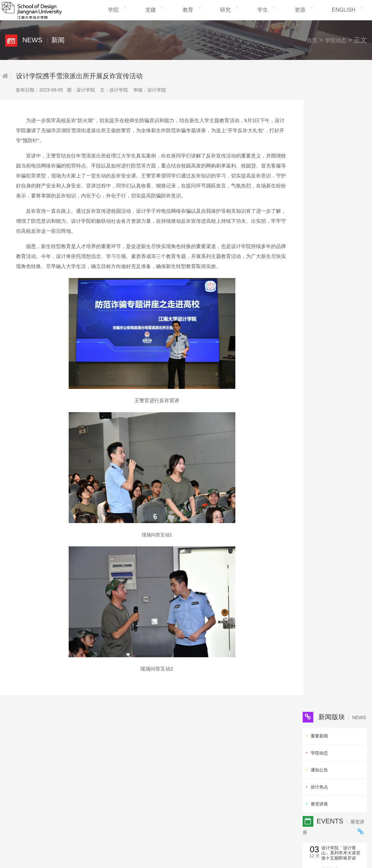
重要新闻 (319, 94)
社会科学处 (155, 753)
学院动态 (335, 40)
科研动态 (86, 753)
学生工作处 (155, 741)
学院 (113, 10)
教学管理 (86, 741)
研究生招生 (88, 747)
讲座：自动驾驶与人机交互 (341, 263)
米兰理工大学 (205, 735)
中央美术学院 (205, 759)
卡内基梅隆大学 (207, 741)
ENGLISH (344, 10)
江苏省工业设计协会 (259, 741)
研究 (225, 10)
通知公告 (319, 128)
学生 (263, 10)
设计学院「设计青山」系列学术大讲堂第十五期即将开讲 (341, 211)
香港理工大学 (205, 747)
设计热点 (319, 145)
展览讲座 (319, 162)
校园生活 (86, 759)
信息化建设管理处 (36, 824)
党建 (151, 10)
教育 (188, 10)
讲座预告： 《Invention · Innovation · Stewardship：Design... (335, 238)
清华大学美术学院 (209, 753)
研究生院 (153, 747)
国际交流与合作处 (162, 759)
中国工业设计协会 (257, 735)
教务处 (151, 735)
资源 (300, 10)
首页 (312, 40)
